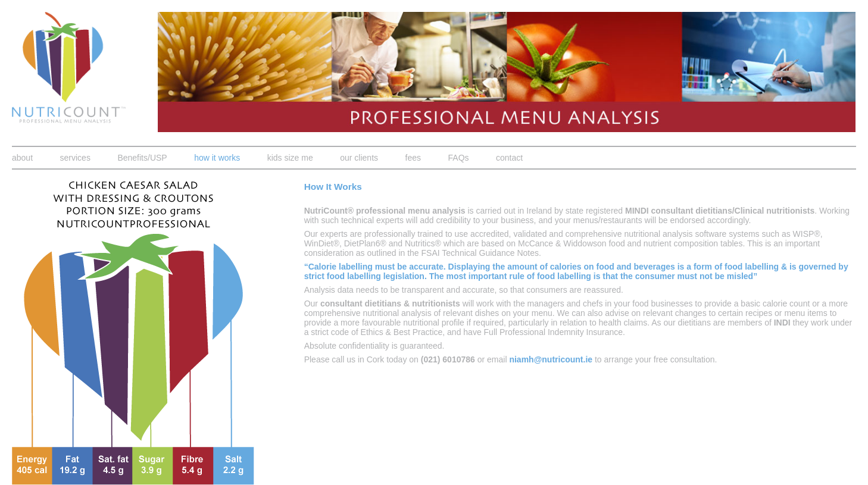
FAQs (459, 158)
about (22, 158)
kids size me (290, 158)
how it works (217, 158)
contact (509, 158)
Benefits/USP (142, 158)
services (75, 158)
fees (413, 158)
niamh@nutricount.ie (551, 359)
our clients (359, 158)
